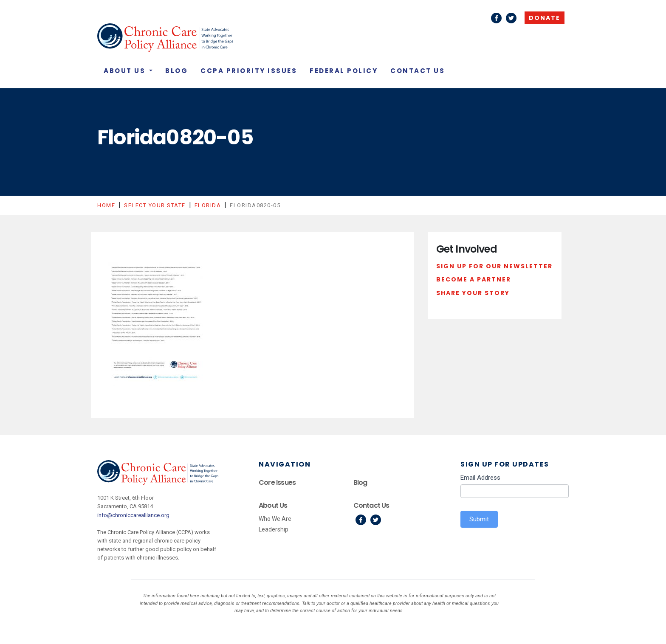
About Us (126, 71)
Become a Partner (474, 279)
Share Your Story (473, 293)
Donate (545, 18)
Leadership (274, 529)
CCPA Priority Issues (249, 71)
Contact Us (418, 71)
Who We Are (275, 519)
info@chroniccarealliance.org (133, 515)
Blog (176, 71)
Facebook (496, 18)
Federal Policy (344, 71)
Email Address (480, 478)
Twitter (511, 18)
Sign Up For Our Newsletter (494, 266)
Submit (479, 519)
